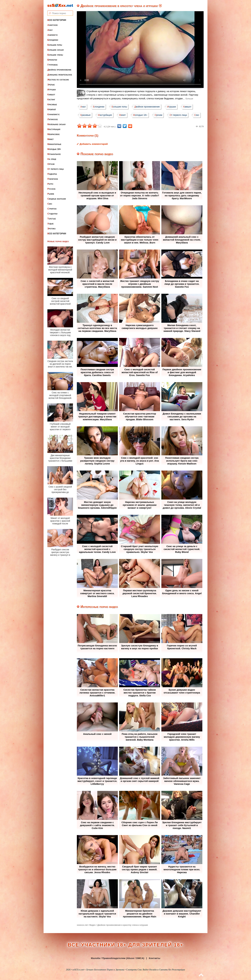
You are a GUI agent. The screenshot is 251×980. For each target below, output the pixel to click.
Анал (50, 30)
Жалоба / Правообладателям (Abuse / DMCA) (117, 958)
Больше (189, 99)
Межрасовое (53, 134)
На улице (52, 159)
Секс (50, 204)
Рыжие (51, 194)
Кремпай (52, 109)
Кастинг (51, 99)
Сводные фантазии (57, 199)
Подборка (52, 174)
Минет (51, 139)
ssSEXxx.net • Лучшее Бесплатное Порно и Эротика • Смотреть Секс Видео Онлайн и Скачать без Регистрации (129, 970)
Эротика (51, 229)
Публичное (53, 179)
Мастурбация (54, 129)
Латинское (53, 119)
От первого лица (56, 169)
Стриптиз (52, 209)
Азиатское (53, 25)
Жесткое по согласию (58, 80)
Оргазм (51, 164)
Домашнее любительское (60, 75)
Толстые (52, 219)
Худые (51, 224)
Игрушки (52, 90)
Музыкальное (54, 154)
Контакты (155, 958)
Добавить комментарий (94, 144)
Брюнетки (52, 60)
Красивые (52, 104)
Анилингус (53, 35)
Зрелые (51, 85)
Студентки (52, 214)
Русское (51, 189)
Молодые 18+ (54, 149)
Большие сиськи (56, 50)
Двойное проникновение (59, 70)
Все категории (57, 20)
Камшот (51, 94)
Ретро (50, 184)
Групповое (53, 65)
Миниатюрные (54, 144)
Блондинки (53, 40)
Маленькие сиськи (56, 124)
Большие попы (55, 45)
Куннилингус (54, 114)
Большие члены (55, 55)
